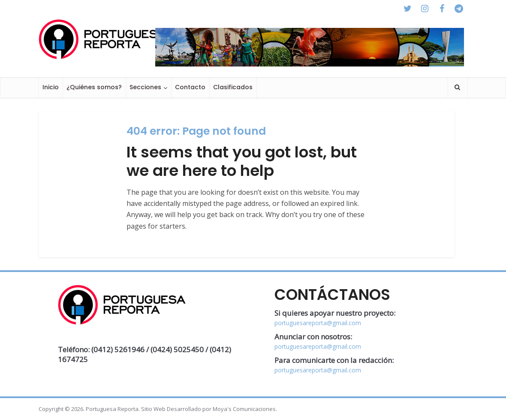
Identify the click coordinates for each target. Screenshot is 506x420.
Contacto (190, 87)
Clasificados (233, 87)
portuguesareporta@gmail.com (318, 323)
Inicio (51, 87)
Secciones (145, 87)
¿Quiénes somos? (94, 87)
